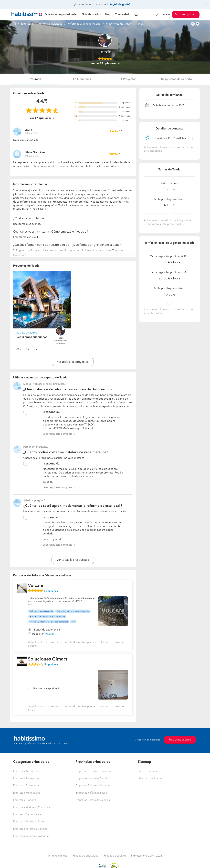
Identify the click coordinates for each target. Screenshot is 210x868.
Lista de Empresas (149, 771)
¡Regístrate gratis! (119, 4)
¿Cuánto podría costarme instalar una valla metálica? (66, 452)
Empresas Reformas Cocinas (30, 829)
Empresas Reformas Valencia (93, 800)
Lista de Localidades (150, 779)
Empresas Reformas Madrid (92, 779)
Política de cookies (115, 856)
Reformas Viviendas (50, 24)
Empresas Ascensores (26, 779)
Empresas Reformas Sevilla (92, 793)
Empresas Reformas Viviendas (31, 836)
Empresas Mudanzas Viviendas (31, 807)
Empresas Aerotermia (26, 771)
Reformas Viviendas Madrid (84, 24)
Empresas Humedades (26, 793)
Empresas (27, 24)
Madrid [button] (49, 634)
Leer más (19, 256)
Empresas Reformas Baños (29, 822)
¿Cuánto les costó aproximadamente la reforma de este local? (73, 506)
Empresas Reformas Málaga (92, 786)
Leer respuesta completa (58, 434)
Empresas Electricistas (26, 786)
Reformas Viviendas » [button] (28, 333)
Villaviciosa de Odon (119, 24)
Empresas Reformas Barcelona (94, 771)
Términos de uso (58, 856)
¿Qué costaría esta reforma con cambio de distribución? (68, 389)
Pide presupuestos (186, 15)
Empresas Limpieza (25, 800)
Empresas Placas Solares (28, 815)
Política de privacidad (86, 856)
